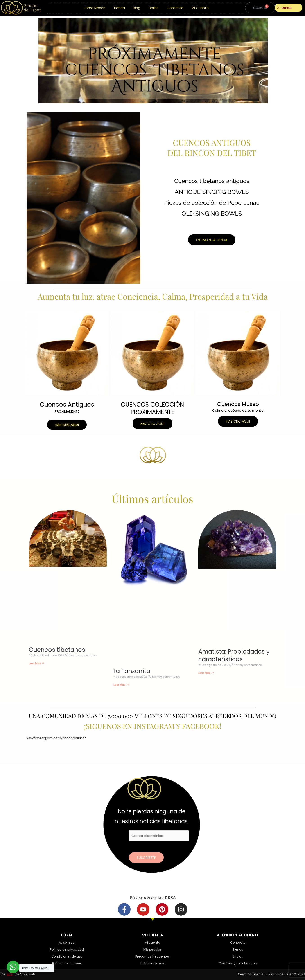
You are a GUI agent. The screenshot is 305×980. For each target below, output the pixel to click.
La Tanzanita (132, 671)
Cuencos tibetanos (57, 650)
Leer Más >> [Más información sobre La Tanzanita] (121, 685)
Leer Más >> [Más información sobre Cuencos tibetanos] (37, 663)
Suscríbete (146, 857)
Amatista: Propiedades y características (234, 655)
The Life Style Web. (18, 974)
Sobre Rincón (94, 8)
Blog (137, 8)
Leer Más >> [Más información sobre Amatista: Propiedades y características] (206, 673)
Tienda (119, 8)
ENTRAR (284, 8)
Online (154, 8)
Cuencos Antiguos (67, 405)
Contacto (175, 8)
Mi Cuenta (200, 8)
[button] (67, 425)
